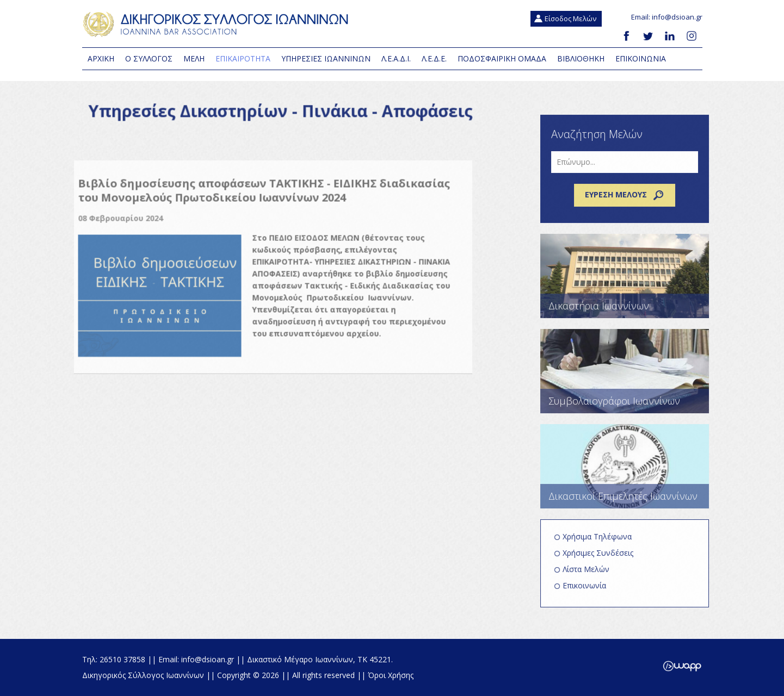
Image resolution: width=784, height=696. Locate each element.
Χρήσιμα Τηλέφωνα (601, 541)
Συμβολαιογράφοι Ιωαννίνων (629, 376)
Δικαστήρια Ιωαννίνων (629, 281)
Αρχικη (101, 58)
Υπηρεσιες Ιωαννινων (326, 58)
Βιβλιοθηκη (581, 58)
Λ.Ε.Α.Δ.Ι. (396, 58)
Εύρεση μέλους (629, 200)
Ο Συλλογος (149, 58)
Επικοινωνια (641, 58)
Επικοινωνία (589, 590)
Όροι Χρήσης (391, 675)
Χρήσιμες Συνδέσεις (602, 558)
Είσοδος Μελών (570, 18)
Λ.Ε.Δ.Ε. (434, 58)
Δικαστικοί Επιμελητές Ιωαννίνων (629, 471)
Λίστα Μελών (590, 574)
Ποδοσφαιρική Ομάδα (502, 58)
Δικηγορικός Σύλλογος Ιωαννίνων (218, 24)
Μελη (194, 58)
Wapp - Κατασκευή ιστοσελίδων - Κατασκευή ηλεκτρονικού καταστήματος (682, 666)
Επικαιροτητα (243, 58)
